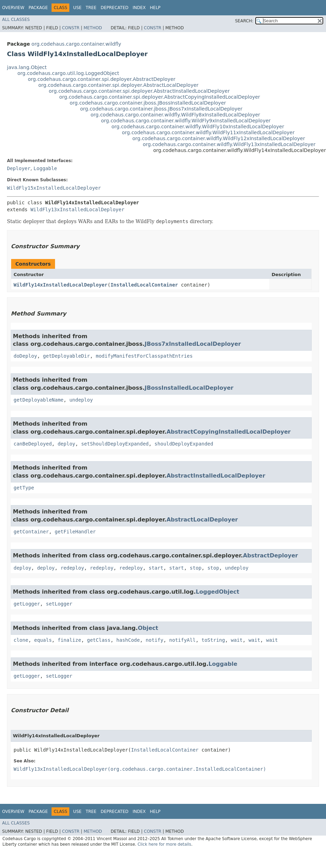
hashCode (128, 640)
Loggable (45, 168)
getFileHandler (75, 532)
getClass (99, 640)
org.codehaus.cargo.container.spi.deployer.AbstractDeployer (102, 79)
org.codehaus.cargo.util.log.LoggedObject (68, 73)
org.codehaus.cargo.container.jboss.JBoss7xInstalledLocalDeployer (161, 109)
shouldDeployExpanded (184, 444)
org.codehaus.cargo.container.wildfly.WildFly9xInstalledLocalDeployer (186, 121)
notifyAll (183, 640)
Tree (91, 8)
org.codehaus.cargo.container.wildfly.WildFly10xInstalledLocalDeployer (198, 127)
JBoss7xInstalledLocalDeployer (193, 344)
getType (24, 488)
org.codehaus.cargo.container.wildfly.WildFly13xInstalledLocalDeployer (229, 144)
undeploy (81, 400)
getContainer (31, 532)
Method (93, 28)
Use (77, 8)
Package (38, 8)
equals (43, 640)
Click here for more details (164, 844)
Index (139, 8)
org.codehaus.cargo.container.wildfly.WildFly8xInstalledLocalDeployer (175, 115)
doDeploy (25, 356)
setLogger (59, 604)
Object (148, 628)
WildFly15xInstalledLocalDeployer (54, 188)
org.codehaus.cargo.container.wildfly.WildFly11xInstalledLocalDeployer (208, 132)
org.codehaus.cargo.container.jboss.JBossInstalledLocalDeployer (148, 103)
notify (154, 640)
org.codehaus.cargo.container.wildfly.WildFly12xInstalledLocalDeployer (219, 138)
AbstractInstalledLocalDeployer (216, 476)
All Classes (16, 20)
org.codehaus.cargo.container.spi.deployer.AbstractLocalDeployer (118, 85)
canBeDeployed (33, 444)
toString (213, 640)
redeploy (72, 568)
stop (196, 568)
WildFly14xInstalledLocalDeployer (61, 285)
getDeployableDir (66, 356)
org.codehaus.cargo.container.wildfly (76, 44)
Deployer (19, 168)
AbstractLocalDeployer (202, 520)
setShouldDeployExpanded (115, 444)
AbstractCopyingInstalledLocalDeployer (229, 432)
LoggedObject (218, 592)
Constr (71, 28)
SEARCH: (244, 21)
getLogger (27, 604)
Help (155, 8)
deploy (66, 444)
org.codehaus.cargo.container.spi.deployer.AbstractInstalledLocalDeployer (139, 91)
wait (237, 640)
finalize (69, 640)
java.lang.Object (27, 67)
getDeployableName (38, 400)
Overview (13, 8)
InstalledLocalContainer (144, 285)
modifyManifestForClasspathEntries (144, 356)
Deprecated (115, 8)
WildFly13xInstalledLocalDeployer (77, 210)
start (156, 568)
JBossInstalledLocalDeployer (189, 388)
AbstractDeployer (270, 555)
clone (21, 640)
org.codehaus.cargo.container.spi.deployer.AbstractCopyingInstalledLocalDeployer (160, 97)
